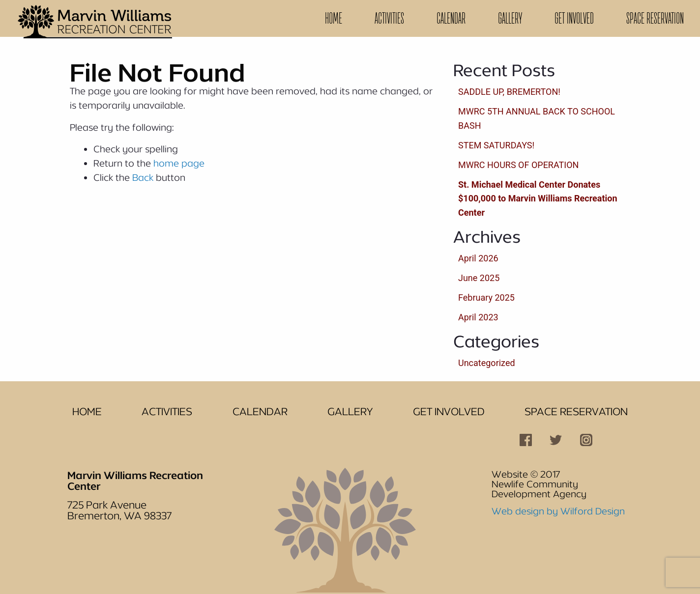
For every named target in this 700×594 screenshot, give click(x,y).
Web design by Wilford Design (558, 511)
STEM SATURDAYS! (496, 145)
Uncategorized (487, 363)
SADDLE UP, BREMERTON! (509, 92)
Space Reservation (655, 18)
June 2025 (479, 278)
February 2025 (486, 297)
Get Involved (574, 18)
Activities (389, 18)
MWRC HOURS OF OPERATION (518, 165)
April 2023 (478, 317)
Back (143, 177)
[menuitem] (334, 18)
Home (334, 18)
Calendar (451, 18)
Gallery (510, 18)
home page (179, 163)
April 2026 (478, 258)
